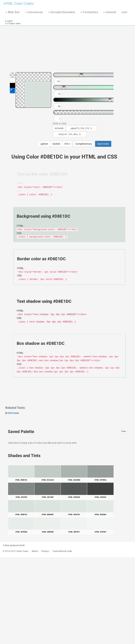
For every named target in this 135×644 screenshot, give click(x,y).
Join (124, 12)
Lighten (44, 144)
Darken (56, 144)
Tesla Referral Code (62, 551)
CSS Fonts (13, 413)
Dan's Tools (22, 551)
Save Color (103, 144)
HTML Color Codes (19, 4)
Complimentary (84, 144)
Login (9, 21)
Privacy (45, 551)
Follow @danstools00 (14, 545)
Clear (124, 431)
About (35, 551)
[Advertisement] (67, 42)
